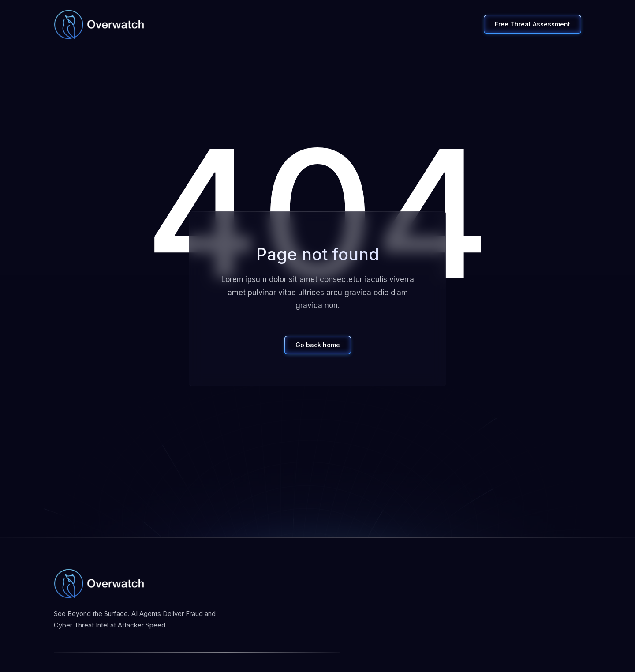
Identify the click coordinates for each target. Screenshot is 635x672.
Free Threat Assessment (532, 24)
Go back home (318, 345)
